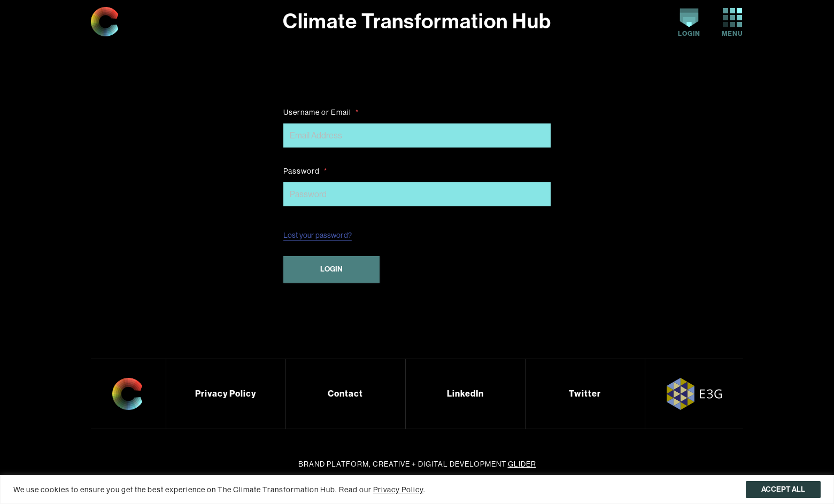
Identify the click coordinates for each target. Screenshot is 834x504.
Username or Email (321, 112)
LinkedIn (465, 394)
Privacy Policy (226, 394)
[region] (417, 490)
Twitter (585, 394)
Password (305, 171)
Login (689, 23)
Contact (345, 394)
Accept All (783, 489)
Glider (522, 464)
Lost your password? (318, 235)
